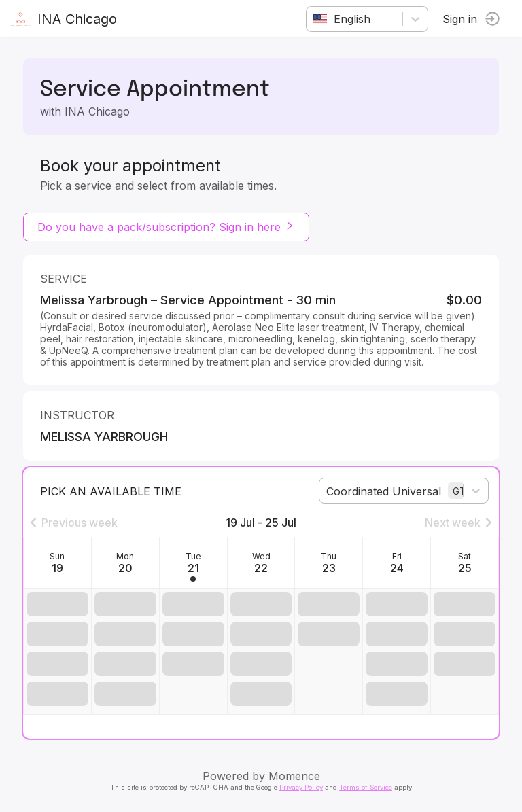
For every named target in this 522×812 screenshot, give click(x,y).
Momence (294, 776)
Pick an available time (111, 491)
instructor (77, 415)
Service (64, 279)
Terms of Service (366, 787)
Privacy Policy (301, 787)
